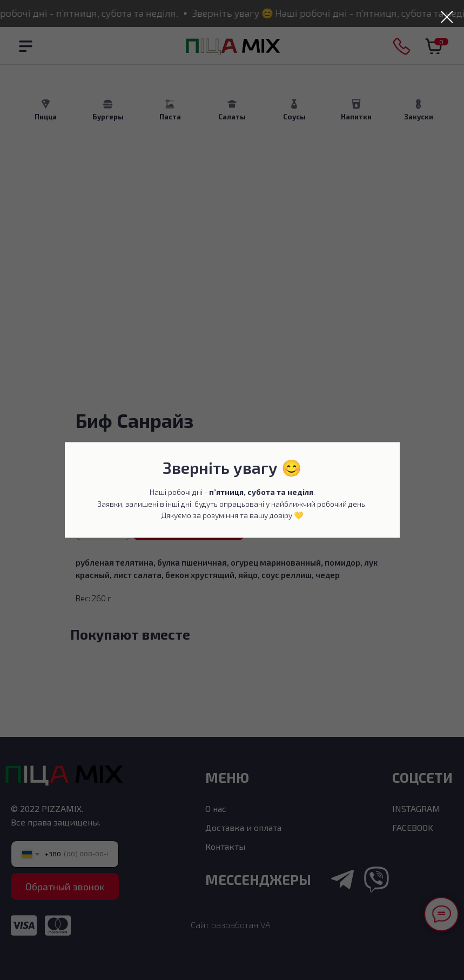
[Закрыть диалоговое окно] (447, 17)
